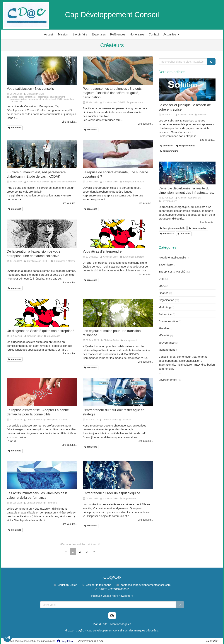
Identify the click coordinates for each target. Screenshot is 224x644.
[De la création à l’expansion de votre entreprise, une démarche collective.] (42, 234)
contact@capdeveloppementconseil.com (146, 585)
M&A (162, 286)
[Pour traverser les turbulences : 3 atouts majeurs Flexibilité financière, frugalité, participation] (118, 71)
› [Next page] (94, 552)
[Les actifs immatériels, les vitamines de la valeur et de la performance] (42, 475)
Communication (168, 321)
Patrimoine (165, 314)
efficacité (164, 335)
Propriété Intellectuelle (172, 257)
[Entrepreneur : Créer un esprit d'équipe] (118, 475)
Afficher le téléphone (99, 585)
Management (167, 350)
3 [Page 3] (87, 552)
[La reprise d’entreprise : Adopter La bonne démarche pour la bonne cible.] (42, 392)
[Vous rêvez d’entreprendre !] (118, 234)
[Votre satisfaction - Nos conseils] (42, 71)
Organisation (166, 300)
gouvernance (167, 343)
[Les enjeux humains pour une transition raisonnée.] (118, 313)
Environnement (168, 380)
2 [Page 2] (80, 552)
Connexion (213, 641)
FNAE (100, 641)
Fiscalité (164, 328)
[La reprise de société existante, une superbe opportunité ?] (118, 154)
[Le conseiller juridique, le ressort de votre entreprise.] (187, 90)
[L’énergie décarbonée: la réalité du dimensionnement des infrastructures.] (187, 173)
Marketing (165, 307)
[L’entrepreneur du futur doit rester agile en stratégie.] (118, 392)
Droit (162, 279)
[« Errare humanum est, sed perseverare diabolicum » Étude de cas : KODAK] (42, 154)
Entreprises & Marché (172, 272)
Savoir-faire (166, 264)
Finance (164, 293)
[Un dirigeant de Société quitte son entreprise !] (42, 313)
